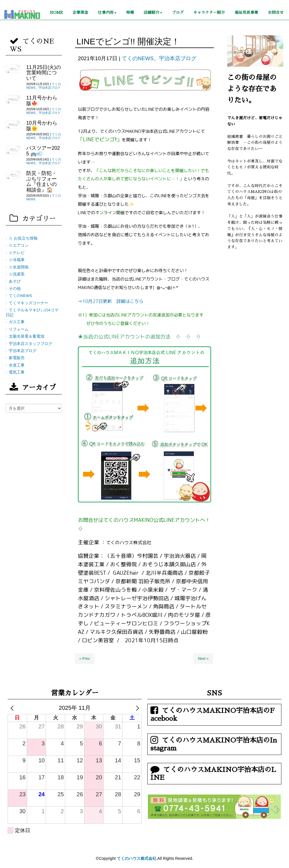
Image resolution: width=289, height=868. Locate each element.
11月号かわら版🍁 (42, 100)
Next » (203, 658)
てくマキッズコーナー (29, 303)
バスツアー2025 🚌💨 (43, 151)
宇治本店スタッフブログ (30, 344)
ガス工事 (17, 322)
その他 (15, 289)
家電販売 (17, 358)
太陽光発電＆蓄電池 (27, 336)
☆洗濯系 (17, 274)
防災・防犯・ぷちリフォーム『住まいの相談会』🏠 (41, 181)
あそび (15, 281)
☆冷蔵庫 (17, 260)
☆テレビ (17, 253)
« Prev (85, 658)
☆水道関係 (19, 267)
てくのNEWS (138, 58)
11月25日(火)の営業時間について (44, 73)
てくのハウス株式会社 (137, 858)
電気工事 (17, 372)
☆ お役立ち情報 (23, 238)
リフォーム (19, 329)
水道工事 (17, 365)
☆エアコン (19, 245)
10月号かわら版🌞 (42, 126)
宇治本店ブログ (178, 58)
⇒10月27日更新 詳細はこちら (111, 301)
